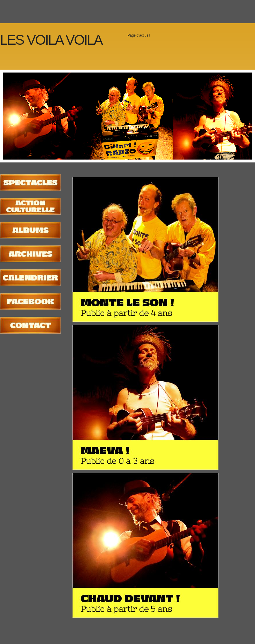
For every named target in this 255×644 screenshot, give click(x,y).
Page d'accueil (139, 35)
